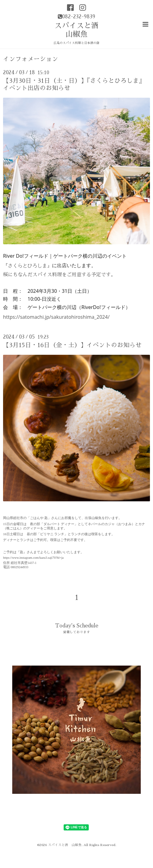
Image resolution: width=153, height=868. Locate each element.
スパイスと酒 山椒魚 (65, 845)
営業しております (76, 632)
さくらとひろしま (28, 265)
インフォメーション (31, 59)
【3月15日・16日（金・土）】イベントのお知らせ (72, 345)
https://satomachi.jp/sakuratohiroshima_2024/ (56, 317)
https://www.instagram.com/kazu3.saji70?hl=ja (33, 558)
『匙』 (22, 552)
